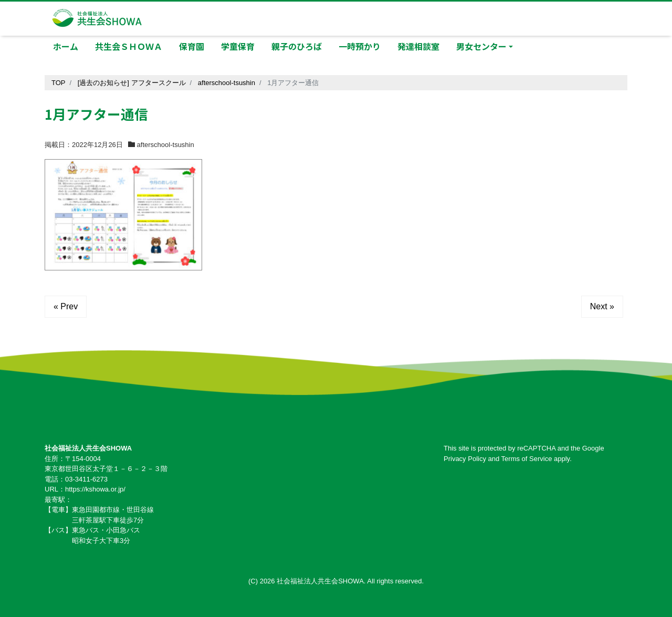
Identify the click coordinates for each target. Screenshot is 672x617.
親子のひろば (297, 46)
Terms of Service (527, 459)
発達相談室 (418, 46)
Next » (602, 306)
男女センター (481, 46)
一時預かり (360, 46)
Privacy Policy (465, 459)
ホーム (66, 46)
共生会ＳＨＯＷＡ (129, 46)
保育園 (192, 46)
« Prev (66, 306)
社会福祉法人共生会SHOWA (320, 581)
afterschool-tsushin (166, 145)
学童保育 (238, 46)
